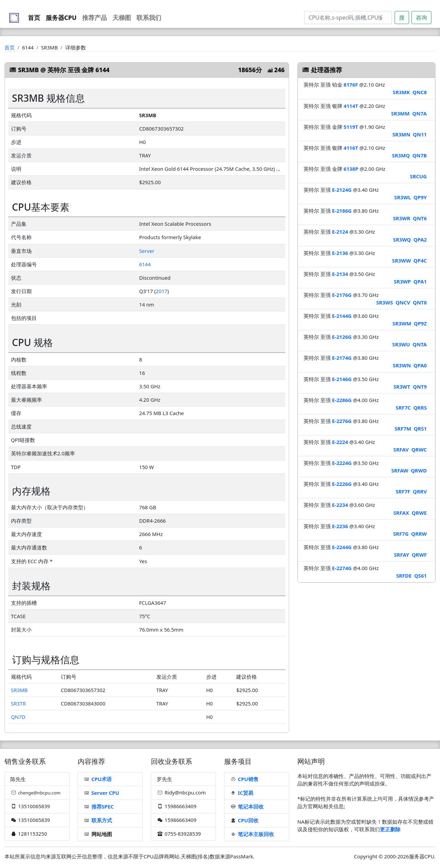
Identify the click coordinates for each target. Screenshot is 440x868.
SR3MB (19, 690)
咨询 (421, 18)
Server (147, 251)
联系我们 (149, 18)
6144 (145, 264)
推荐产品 (95, 18)
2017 (162, 291)
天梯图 (122, 18)
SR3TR (18, 703)
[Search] (348, 18)
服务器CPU (61, 18)
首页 (34, 18)
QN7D (18, 717)
